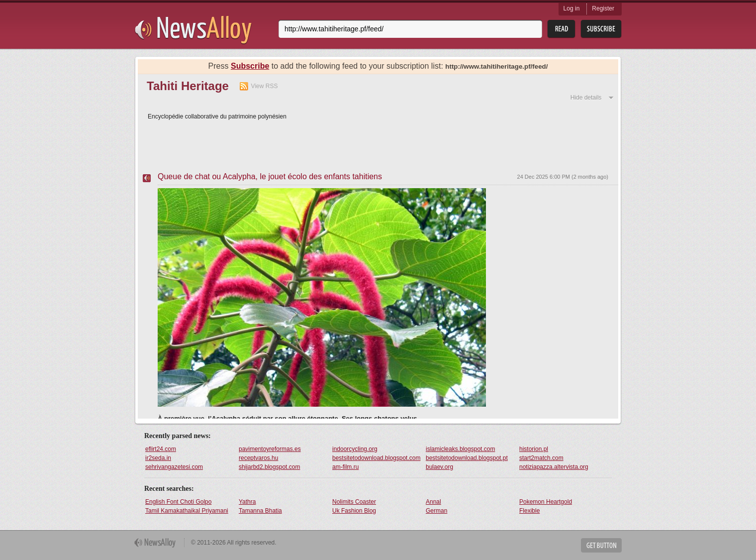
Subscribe (250, 66)
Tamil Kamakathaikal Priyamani (187, 511)
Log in (572, 8)
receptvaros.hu (258, 458)
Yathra (247, 502)
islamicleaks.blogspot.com (460, 449)
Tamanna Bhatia (260, 511)
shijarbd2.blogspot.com (269, 467)
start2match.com (541, 458)
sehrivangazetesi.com (174, 467)
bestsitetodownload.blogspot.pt (467, 458)
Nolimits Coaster (354, 502)
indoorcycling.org (355, 449)
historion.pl (534, 449)
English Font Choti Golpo (178, 502)
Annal (433, 502)
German (436, 511)
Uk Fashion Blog (354, 511)
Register (603, 8)
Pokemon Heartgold (546, 502)
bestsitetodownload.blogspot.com (376, 458)
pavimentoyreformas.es (270, 449)
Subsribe (601, 29)
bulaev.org (439, 467)
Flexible (529, 511)
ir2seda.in (158, 458)
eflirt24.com (161, 449)
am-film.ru (345, 467)
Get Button (601, 545)
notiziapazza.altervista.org (554, 467)
